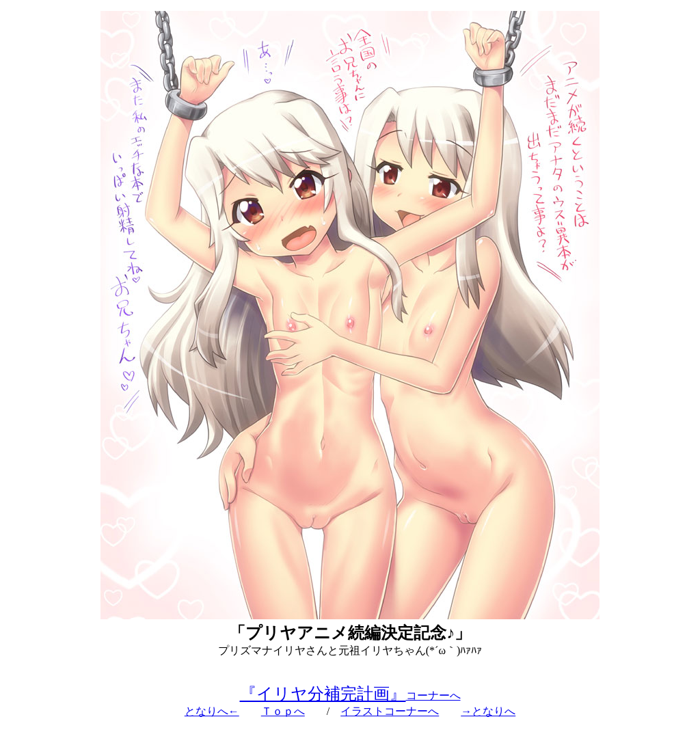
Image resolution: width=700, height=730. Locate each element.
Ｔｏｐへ (283, 711)
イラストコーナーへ (390, 711)
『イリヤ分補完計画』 (323, 694)
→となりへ (488, 711)
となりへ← (212, 711)
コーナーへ (433, 695)
